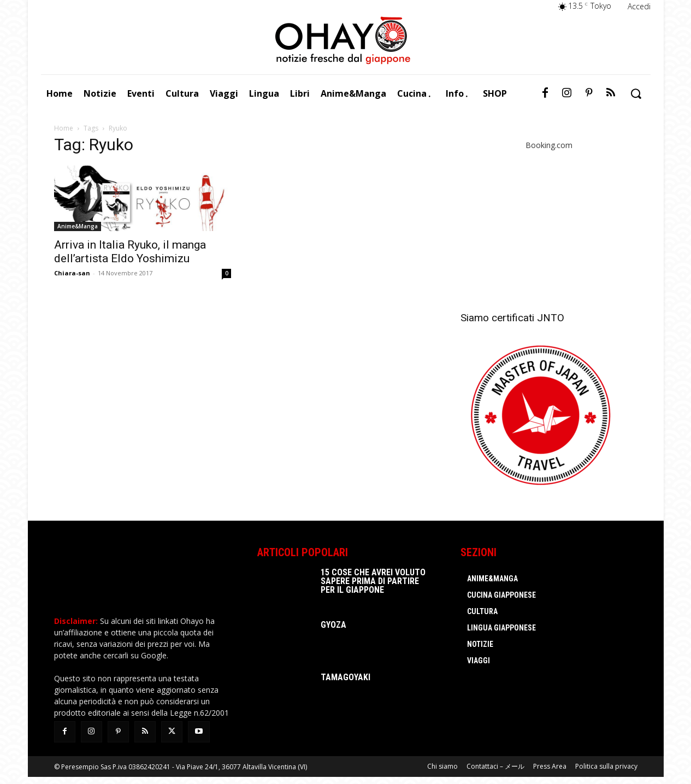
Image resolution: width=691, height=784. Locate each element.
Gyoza (333, 625)
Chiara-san (72, 273)
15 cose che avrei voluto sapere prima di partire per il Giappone (373, 581)
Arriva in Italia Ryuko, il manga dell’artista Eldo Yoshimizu (130, 252)
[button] (636, 94)
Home (64, 128)
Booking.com (549, 145)
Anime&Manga (78, 226)
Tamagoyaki (345, 677)
